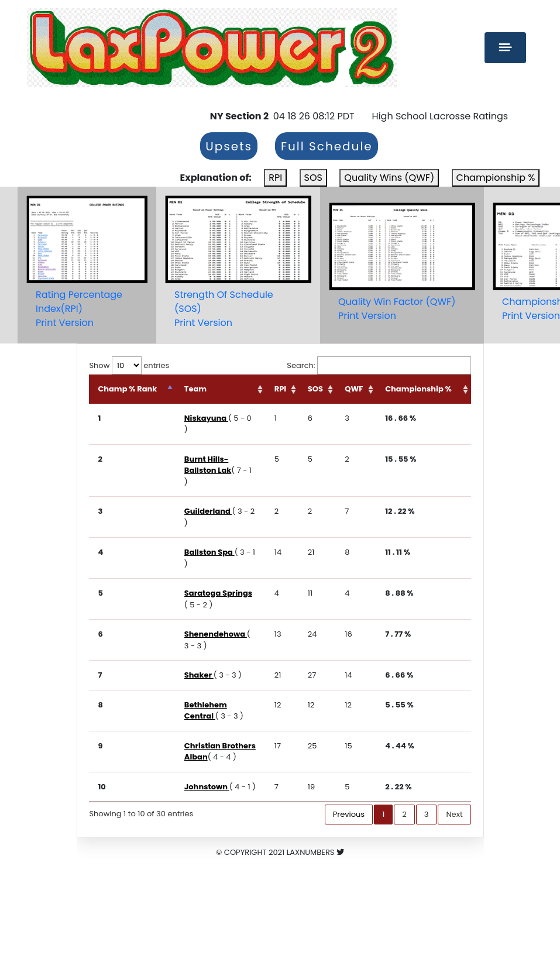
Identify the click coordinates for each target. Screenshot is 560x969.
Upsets (229, 146)
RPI (275, 178)
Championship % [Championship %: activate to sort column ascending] (418, 389)
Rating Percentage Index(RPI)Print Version (79, 309)
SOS (313, 178)
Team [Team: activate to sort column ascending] (195, 389)
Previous (349, 814)
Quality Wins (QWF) (389, 178)
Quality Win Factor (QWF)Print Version (397, 309)
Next (454, 814)
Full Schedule (327, 146)
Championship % (496, 178)
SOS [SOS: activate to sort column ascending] (315, 389)
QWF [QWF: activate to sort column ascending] (354, 389)
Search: (379, 366)
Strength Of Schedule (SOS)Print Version (224, 309)
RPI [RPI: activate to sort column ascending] (280, 389)
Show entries (129, 365)
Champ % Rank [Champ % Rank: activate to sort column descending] (127, 389)
